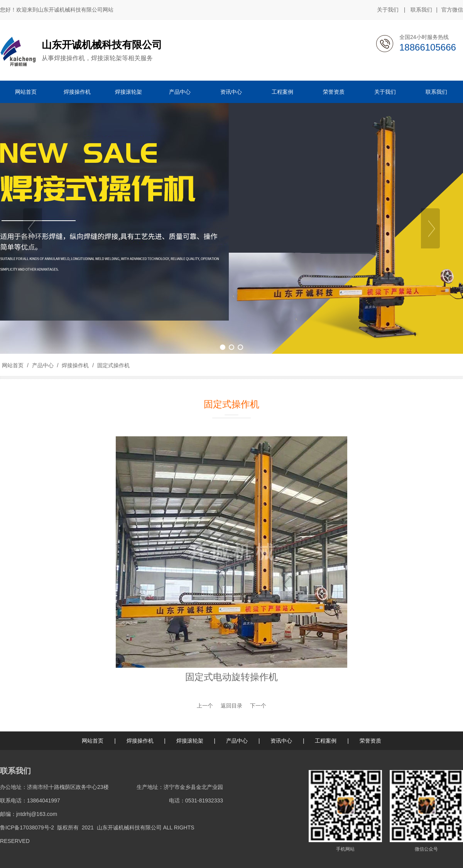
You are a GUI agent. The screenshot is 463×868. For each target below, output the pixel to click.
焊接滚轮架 (190, 741)
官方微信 (452, 10)
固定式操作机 (113, 365)
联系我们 (421, 10)
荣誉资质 (370, 741)
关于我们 (388, 10)
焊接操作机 (75, 365)
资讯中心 (281, 741)
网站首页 (13, 365)
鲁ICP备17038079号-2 (27, 827)
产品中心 (43, 365)
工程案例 (326, 741)
